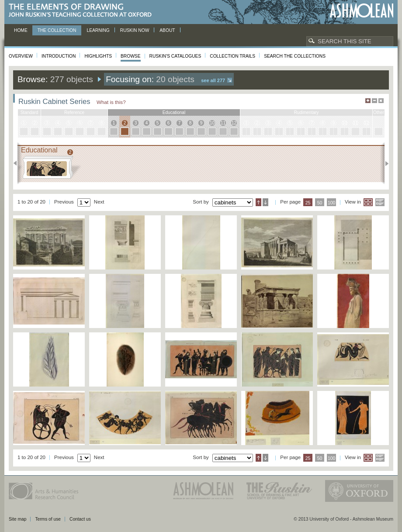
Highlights (98, 56)
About (167, 30)
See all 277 (213, 80)
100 (331, 203)
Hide (381, 101)
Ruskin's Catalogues (175, 56)
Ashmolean (362, 11)
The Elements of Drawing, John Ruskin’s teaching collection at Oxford (83, 11)
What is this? (111, 102)
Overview (21, 56)
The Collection (57, 30)
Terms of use (48, 519)
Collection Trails (232, 56)
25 (308, 203)
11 (223, 123)
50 (320, 203)
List (380, 202)
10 (212, 123)
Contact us (80, 519)
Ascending (258, 202)
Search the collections (295, 56)
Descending (265, 202)
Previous (18, 163)
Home (21, 30)
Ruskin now (135, 30)
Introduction (59, 56)
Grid (368, 202)
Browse (131, 56)
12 (234, 123)
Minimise (374, 101)
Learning (98, 30)
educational (174, 112)
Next (384, 163)
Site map (17, 519)
